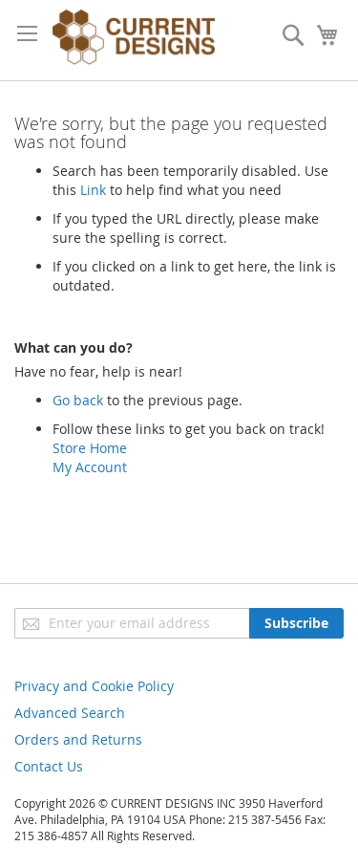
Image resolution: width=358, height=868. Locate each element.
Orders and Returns (78, 739)
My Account (90, 467)
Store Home (90, 448)
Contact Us (49, 766)
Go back (78, 400)
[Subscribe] (296, 623)
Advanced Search (70, 713)
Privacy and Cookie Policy (94, 686)
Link (93, 190)
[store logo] (134, 40)
